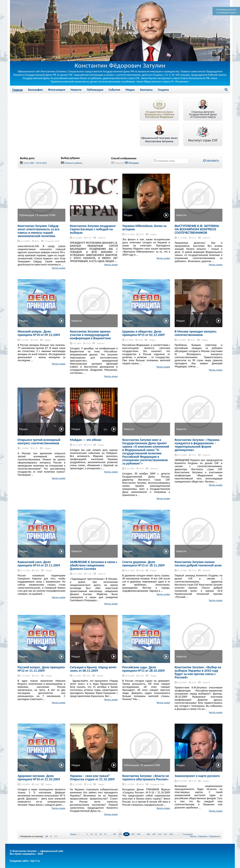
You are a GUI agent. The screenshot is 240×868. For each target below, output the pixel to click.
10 (91, 834)
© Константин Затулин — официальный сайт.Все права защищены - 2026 (37, 852)
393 (120, 834)
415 (165, 834)
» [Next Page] (180, 834)
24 (47, 836)
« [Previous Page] (80, 834)
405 (154, 834)
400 (148, 834)
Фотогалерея (57, 90)
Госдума (163, 90)
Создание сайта (19, 861)
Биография (35, 90)
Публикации (95, 90)
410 (160, 834)
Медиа (130, 90)
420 (171, 834)
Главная (18, 90)
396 (138, 834)
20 (101, 834)
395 (133, 834)
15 (96, 834)
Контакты (146, 90)
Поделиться (215, 836)
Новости (76, 90)
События (114, 90)
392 (114, 834)
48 (51, 836)
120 (55, 836)
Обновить (211, 161)
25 (105, 834)
